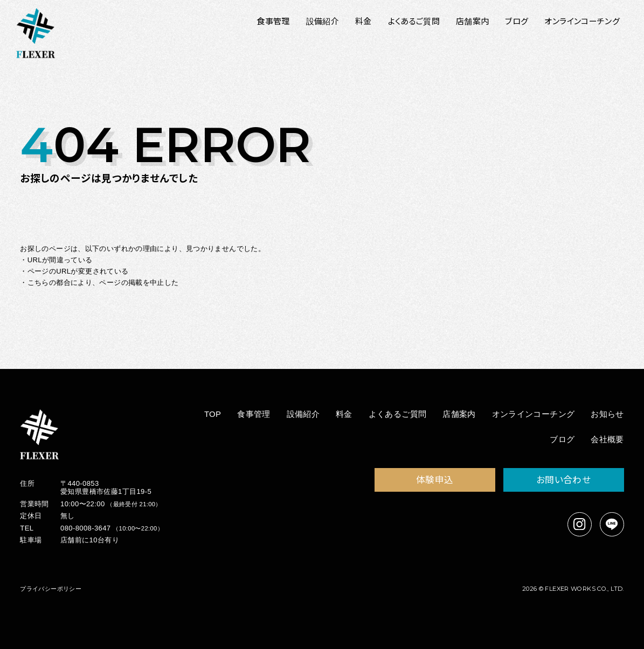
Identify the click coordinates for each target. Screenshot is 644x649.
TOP (213, 414)
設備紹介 (303, 414)
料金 (344, 414)
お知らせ (607, 414)
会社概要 (607, 439)
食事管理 (254, 414)
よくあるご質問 (398, 414)
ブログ (562, 439)
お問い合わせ (563, 479)
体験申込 (435, 479)
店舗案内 (459, 414)
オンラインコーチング (534, 414)
